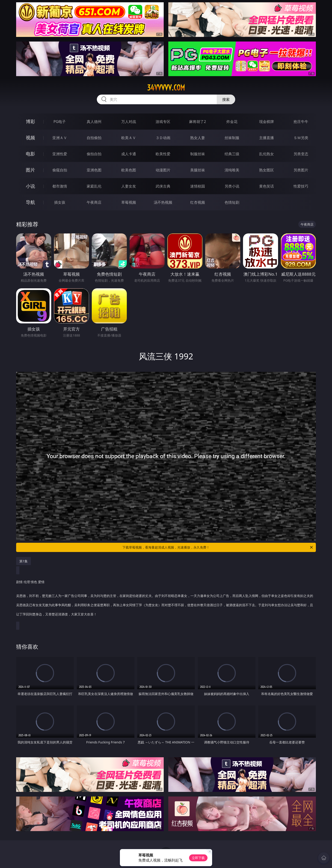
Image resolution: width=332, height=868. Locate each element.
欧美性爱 (163, 154)
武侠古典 (163, 186)
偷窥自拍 (60, 170)
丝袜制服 (232, 138)
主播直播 (267, 138)
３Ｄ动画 (163, 138)
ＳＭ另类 (301, 138)
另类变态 (301, 154)
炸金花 (232, 122)
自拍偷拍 (94, 138)
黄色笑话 (267, 186)
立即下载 (198, 858)
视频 (30, 138)
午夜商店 (94, 202)
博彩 (30, 121)
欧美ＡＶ (129, 138)
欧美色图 (129, 170)
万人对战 (129, 122)
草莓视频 (129, 202)
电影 (30, 154)
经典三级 (232, 154)
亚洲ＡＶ (60, 138)
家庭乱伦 (94, 186)
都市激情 (60, 186)
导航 (30, 202)
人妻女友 (129, 186)
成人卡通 (129, 154)
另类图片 (301, 170)
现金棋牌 (267, 122)
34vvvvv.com (166, 88)
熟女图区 (267, 170)
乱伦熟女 (267, 154)
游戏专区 (163, 122)
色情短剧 (232, 202)
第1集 (24, 561)
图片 (30, 170)
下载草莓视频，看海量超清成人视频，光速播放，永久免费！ (218, 547)
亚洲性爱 (60, 154)
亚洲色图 (94, 170)
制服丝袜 (198, 154)
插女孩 (60, 202)
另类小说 (232, 186)
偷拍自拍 (94, 154)
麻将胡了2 (197, 122)
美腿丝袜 (198, 170)
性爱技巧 (301, 186)
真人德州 (94, 122)
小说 (30, 186)
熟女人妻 (198, 138)
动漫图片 (163, 170)
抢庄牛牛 (301, 122)
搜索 (226, 99)
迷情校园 (198, 186)
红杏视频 (198, 202)
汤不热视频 (163, 202)
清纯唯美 (232, 170)
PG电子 (60, 122)
